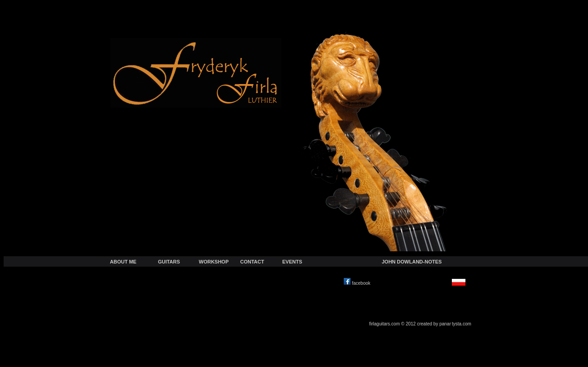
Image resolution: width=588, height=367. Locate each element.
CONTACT (252, 262)
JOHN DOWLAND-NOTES (412, 262)
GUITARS (169, 262)
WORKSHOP (214, 262)
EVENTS (292, 262)
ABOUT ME (123, 262)
